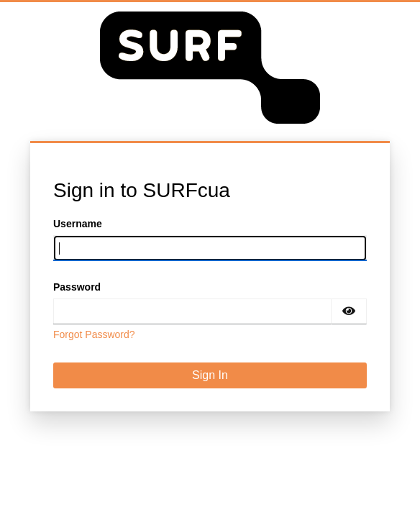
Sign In (210, 375)
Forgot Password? (94, 334)
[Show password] (349, 311)
